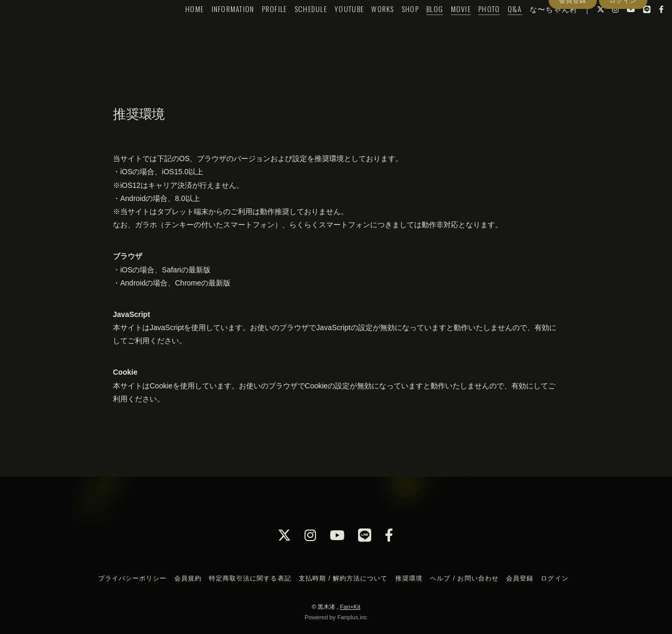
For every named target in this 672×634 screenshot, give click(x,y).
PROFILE (257, 30)
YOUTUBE (331, 30)
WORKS (365, 30)
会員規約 (188, 578)
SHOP (392, 30)
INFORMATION (215, 30)
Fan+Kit (350, 607)
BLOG (417, 30)
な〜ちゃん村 (536, 30)
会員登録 (573, 49)
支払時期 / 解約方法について (343, 578)
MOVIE (443, 30)
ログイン (623, 49)
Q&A (497, 30)
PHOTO (471, 30)
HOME (177, 30)
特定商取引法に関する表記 (250, 578)
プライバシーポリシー (132, 578)
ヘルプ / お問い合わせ (464, 578)
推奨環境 (409, 578)
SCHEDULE (293, 30)
